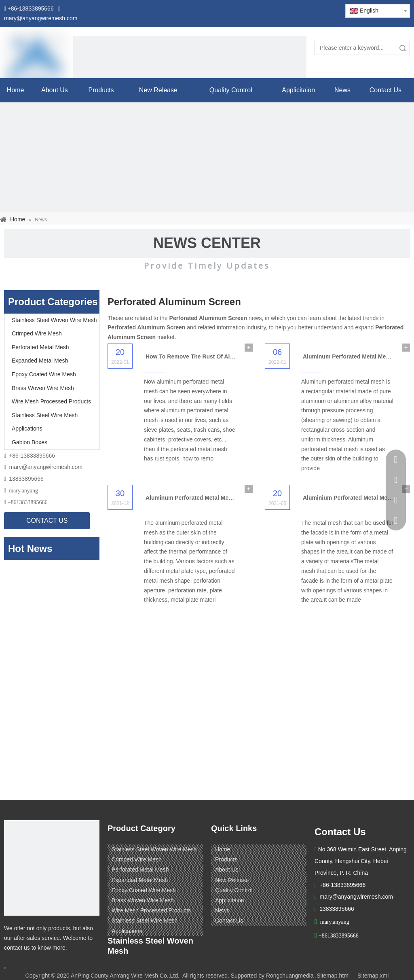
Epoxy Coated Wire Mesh (44, 374)
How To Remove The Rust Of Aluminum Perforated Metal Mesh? (231, 356)
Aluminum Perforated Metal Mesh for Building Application (223, 498)
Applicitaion (230, 900)
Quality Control (234, 890)
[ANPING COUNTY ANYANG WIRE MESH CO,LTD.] (52, 868)
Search (403, 48)
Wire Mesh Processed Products (51, 401)
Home (223, 849)
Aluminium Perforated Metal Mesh (349, 498)
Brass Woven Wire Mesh (43, 388)
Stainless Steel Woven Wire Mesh (54, 320)
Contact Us (229, 921)
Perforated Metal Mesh (40, 347)
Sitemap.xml (373, 976)
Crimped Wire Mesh (37, 333)
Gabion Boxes (30, 442)
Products (226, 859)
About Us (227, 870)
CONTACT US (47, 521)
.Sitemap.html (332, 976)
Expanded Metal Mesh (40, 361)
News (222, 910)
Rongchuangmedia (290, 976)
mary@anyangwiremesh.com (46, 467)
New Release (232, 880)
